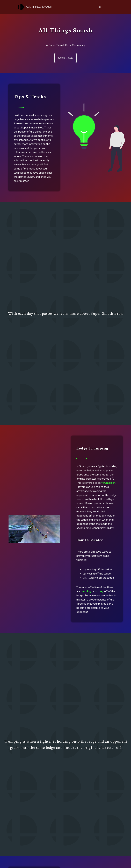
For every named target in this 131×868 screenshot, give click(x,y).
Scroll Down (65, 58)
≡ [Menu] (100, 7)
